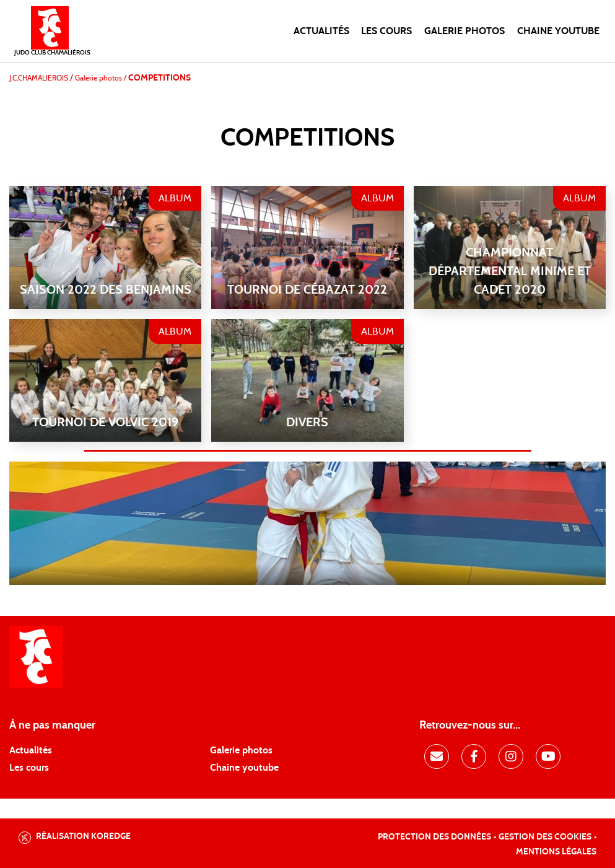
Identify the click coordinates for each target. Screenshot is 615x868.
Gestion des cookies (545, 837)
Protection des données (434, 837)
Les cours (386, 31)
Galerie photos (465, 31)
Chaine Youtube (558, 31)
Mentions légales (556, 852)
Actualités (321, 31)
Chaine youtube (244, 768)
